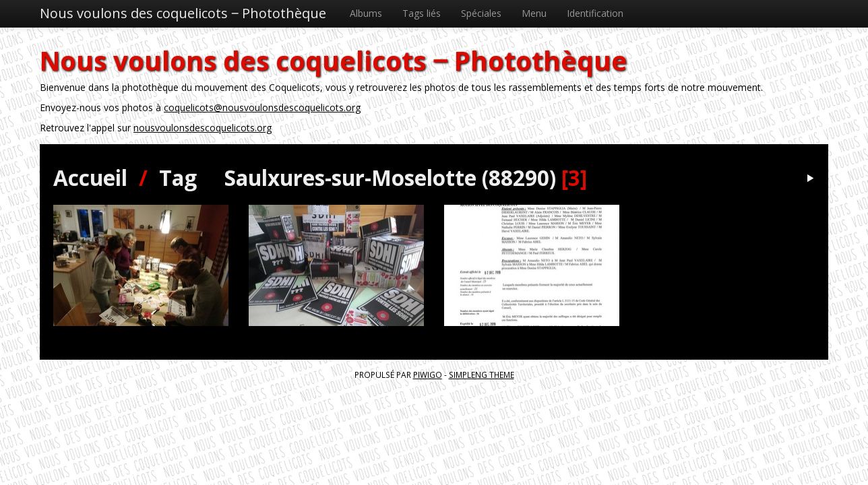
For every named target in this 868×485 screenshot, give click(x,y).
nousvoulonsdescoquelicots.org (203, 128)
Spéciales (481, 13)
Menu (534, 13)
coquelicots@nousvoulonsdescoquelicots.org (262, 107)
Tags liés (422, 13)
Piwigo (428, 375)
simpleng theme (482, 375)
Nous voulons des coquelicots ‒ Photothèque (183, 13)
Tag (178, 177)
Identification (595, 13)
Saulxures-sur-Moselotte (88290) (390, 177)
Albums (366, 13)
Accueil (90, 177)
